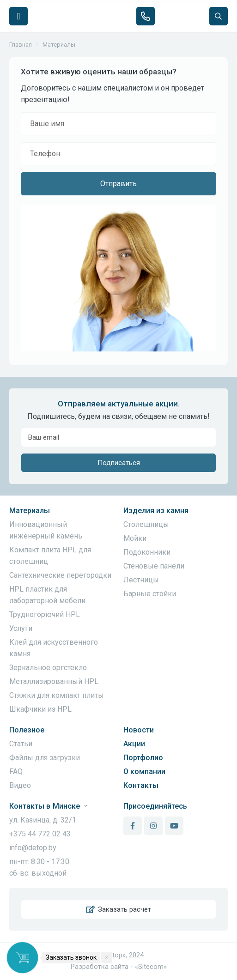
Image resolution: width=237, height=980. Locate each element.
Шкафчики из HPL (40, 709)
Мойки (135, 538)
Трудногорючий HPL (45, 614)
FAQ (16, 771)
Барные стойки (150, 594)
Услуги (21, 628)
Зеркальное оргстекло (48, 668)
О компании (144, 771)
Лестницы (141, 580)
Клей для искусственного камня (54, 648)
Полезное (27, 730)
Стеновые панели (154, 566)
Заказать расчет (119, 909)
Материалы (30, 511)
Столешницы (146, 524)
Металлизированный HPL (54, 681)
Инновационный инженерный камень (46, 530)
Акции (134, 744)
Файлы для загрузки (45, 758)
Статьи (21, 744)
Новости (139, 730)
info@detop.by (33, 848)
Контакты (141, 785)
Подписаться (119, 463)
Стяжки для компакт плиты (57, 695)
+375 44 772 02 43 (40, 834)
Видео (20, 785)
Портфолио (143, 758)
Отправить (118, 184)
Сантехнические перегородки (60, 575)
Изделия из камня (156, 511)
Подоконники (147, 552)
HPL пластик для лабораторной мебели (47, 595)
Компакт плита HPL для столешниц (50, 556)
